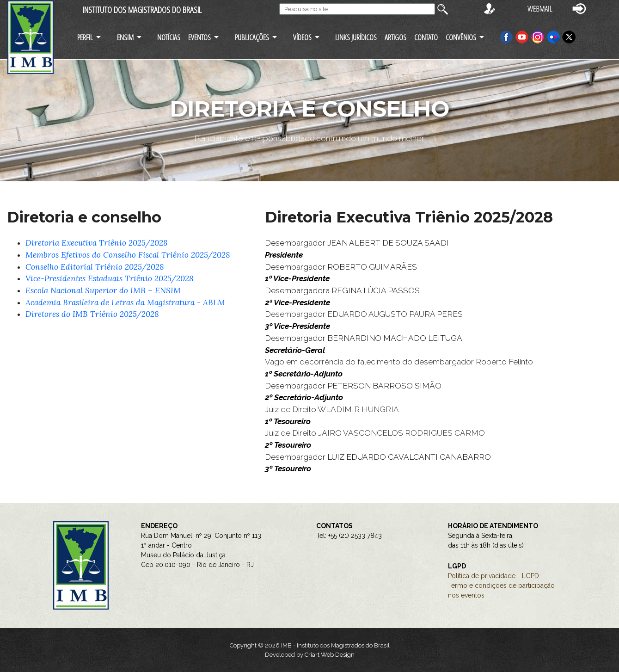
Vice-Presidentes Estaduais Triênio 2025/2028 (110, 278)
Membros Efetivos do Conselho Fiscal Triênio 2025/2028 (128, 255)
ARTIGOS (395, 37)
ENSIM (125, 37)
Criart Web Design (330, 655)
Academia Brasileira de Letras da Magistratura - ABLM (125, 302)
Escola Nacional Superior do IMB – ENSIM (103, 290)
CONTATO (426, 37)
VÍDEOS (302, 37)
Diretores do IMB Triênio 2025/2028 (92, 314)
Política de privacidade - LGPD (493, 576)
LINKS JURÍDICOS (356, 37)
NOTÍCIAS (169, 37)
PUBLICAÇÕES (252, 37)
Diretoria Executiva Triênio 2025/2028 (97, 243)
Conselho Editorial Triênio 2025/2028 (95, 267)
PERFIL (85, 37)
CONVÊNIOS (461, 37)
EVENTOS (199, 37)
